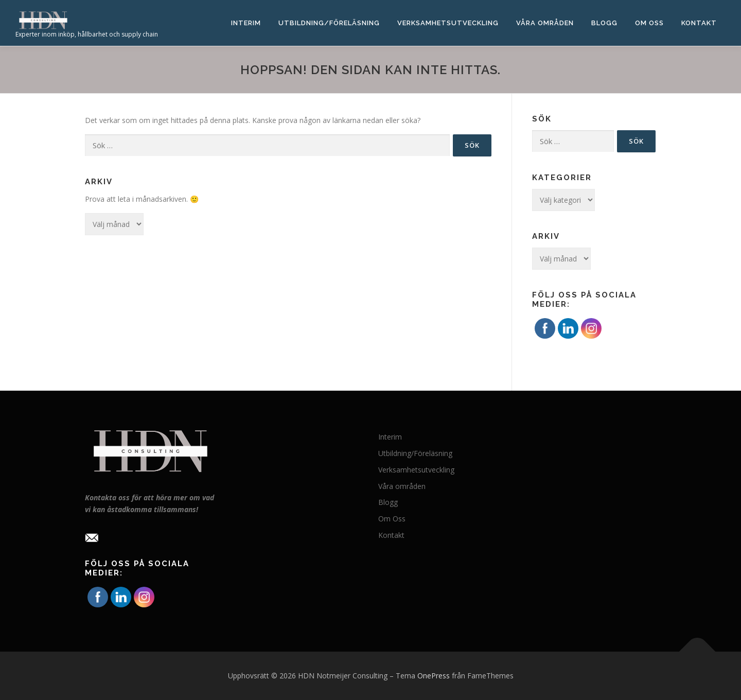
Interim (246, 23)
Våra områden (545, 23)
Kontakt (699, 23)
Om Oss (649, 23)
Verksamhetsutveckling (448, 23)
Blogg (604, 23)
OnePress (434, 676)
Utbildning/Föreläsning (329, 23)
